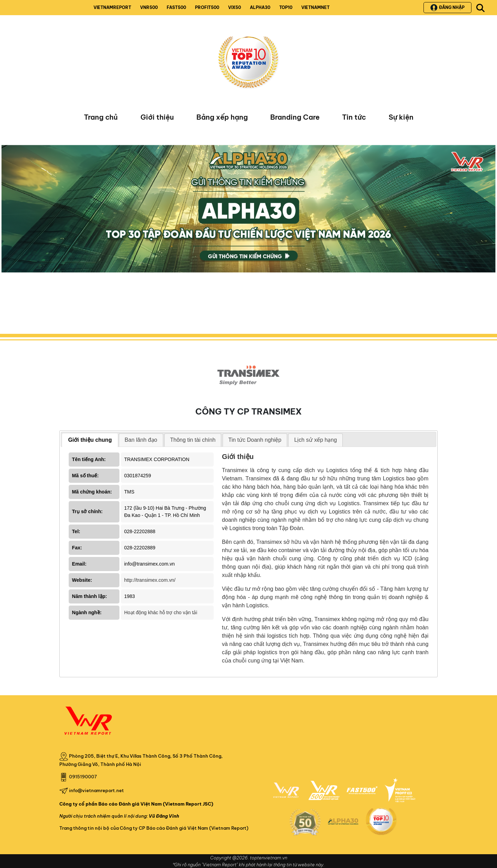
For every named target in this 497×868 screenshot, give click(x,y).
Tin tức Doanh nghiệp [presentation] (255, 440)
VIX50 (235, 7)
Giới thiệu (157, 117)
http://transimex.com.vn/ (150, 580)
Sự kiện (401, 117)
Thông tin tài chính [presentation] (193, 440)
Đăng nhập (447, 8)
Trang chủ (101, 117)
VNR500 (149, 7)
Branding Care (295, 117)
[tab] (90, 440)
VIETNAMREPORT (112, 7)
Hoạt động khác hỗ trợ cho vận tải (161, 612)
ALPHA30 (260, 7)
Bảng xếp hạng (222, 117)
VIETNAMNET (315, 7)
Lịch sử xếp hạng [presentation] (315, 440)
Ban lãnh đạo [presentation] (141, 440)
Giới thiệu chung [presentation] (90, 440)
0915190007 (83, 777)
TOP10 (286, 7)
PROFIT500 (207, 7)
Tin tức (354, 117)
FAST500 (176, 7)
